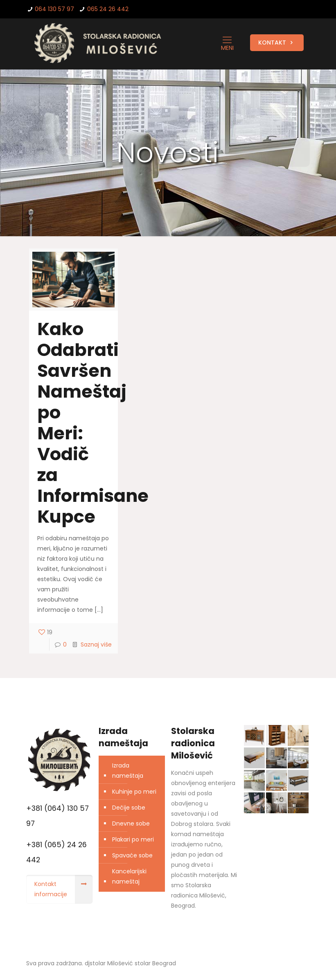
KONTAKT (277, 43)
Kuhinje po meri (134, 792)
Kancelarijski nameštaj (129, 876)
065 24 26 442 (108, 9)
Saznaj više (96, 644)
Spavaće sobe (132, 855)
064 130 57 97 (54, 9)
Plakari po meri (133, 839)
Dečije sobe (129, 808)
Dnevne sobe (131, 823)
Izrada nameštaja (128, 771)
